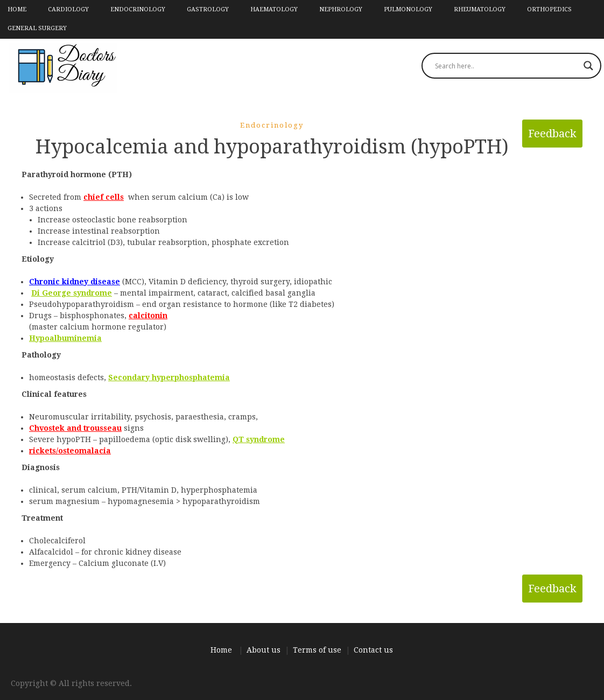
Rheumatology (480, 9)
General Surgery (37, 28)
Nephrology (341, 9)
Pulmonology (408, 9)
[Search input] (507, 66)
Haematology (274, 9)
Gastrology (208, 9)
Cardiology (68, 9)
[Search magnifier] (588, 66)
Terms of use (317, 650)
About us (264, 650)
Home (17, 9)
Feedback (552, 134)
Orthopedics (549, 9)
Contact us (373, 650)
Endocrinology (138, 9)
